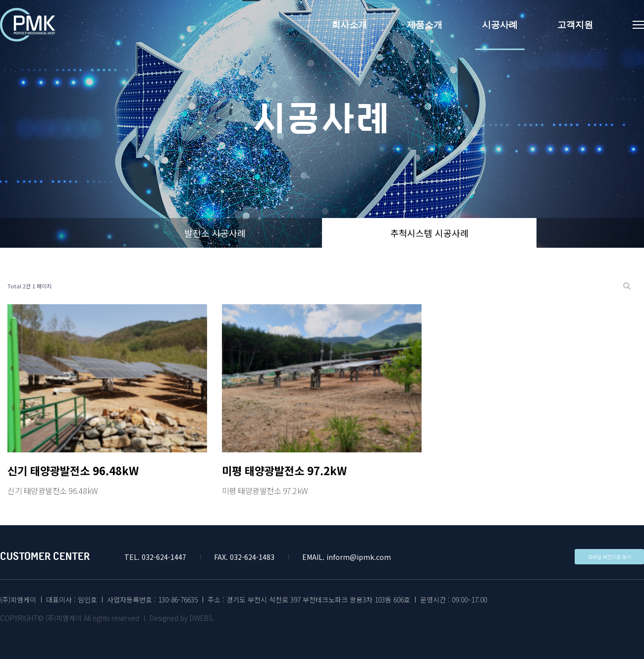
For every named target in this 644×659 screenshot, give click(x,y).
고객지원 (575, 25)
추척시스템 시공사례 (429, 233)
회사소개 (349, 25)
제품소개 (425, 25)
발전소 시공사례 (215, 233)
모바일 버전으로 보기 (610, 557)
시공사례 (500, 25)
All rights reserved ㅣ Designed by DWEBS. (149, 618)
